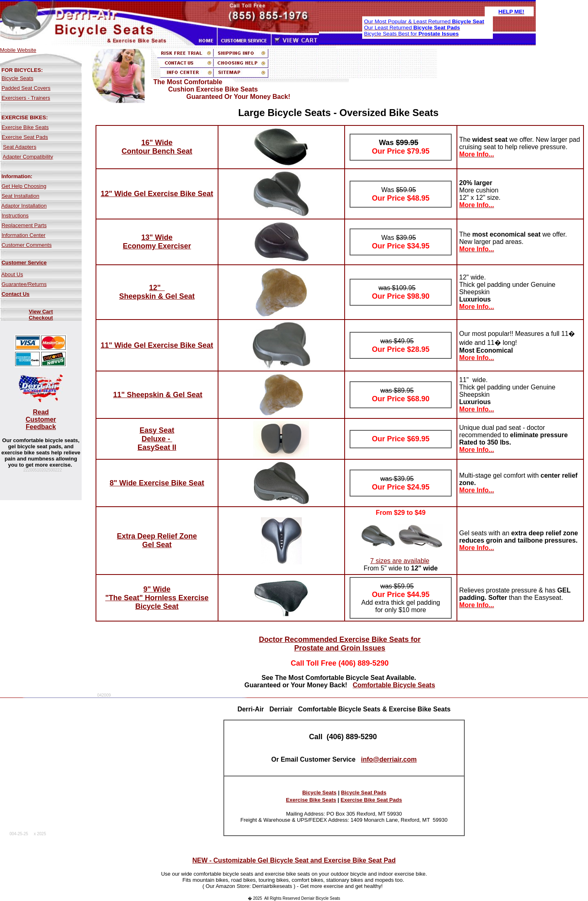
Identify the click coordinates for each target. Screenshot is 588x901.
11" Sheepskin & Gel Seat (158, 395)
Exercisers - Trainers (26, 98)
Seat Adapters (20, 147)
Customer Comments (27, 245)
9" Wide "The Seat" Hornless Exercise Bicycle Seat (157, 598)
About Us (12, 274)
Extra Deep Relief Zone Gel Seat (157, 540)
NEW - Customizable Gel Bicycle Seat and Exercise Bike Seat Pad (294, 860)
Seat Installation (21, 196)
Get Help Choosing (24, 186)
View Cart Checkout (41, 315)
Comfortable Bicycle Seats (394, 685)
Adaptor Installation (24, 206)
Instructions (15, 216)
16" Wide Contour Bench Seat (157, 147)
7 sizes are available (400, 561)
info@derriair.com (389, 759)
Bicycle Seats (18, 78)
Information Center (24, 235)
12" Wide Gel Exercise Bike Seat (157, 194)
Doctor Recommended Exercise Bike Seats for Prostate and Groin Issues (340, 644)
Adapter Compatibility (28, 157)
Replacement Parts (24, 225)
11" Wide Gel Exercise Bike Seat (157, 345)
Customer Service (24, 263)
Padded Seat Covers (26, 88)
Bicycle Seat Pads (364, 793)
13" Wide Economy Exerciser (157, 242)
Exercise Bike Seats (25, 127)
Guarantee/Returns (24, 284)
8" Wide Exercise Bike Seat (157, 483)
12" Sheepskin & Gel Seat (157, 292)
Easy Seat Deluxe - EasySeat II (157, 439)
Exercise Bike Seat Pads (371, 800)
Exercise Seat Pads (25, 137)
